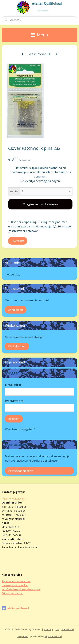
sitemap (48, 629)
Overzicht (18, 241)
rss (57, 629)
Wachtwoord (14, 401)
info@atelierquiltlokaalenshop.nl (21, 589)
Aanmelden (16, 310)
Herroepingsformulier (15, 585)
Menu (40, 35)
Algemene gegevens (14, 499)
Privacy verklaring (12, 593)
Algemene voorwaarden (16, 581)
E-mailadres (13, 385)
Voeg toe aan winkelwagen (40, 204)
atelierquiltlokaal (15, 608)
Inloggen (14, 419)
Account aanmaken (21, 471)
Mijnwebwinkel (53, 636)
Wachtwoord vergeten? (20, 429)
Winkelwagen (17, 346)
